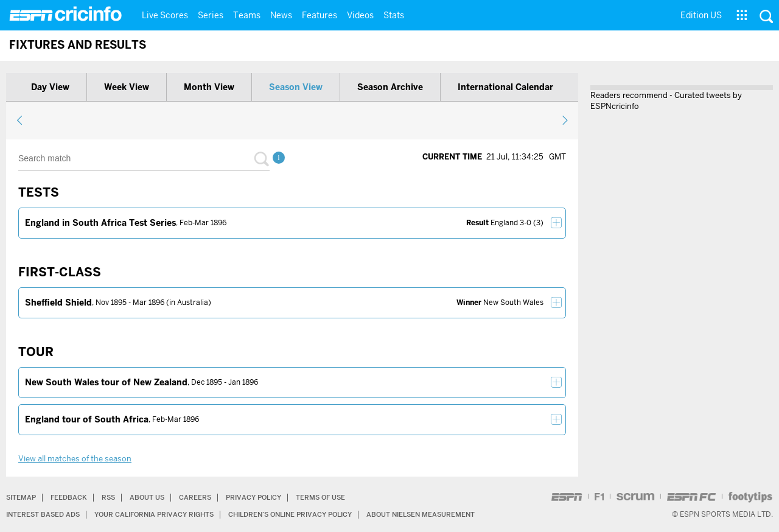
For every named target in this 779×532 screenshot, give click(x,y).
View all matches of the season (75, 459)
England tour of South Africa (87, 419)
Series (211, 15)
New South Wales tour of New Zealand (106, 382)
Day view (50, 87)
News (281, 15)
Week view (127, 87)
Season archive (390, 87)
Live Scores (165, 15)
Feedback (73, 497)
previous (20, 120)
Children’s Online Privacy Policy (314, 514)
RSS (114, 497)
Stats (394, 15)
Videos (360, 15)
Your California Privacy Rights (165, 514)
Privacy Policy (267, 497)
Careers (205, 497)
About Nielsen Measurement (455, 514)
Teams (247, 15)
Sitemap (23, 497)
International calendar (505, 87)
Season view (296, 87)
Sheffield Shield (58, 303)
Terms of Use (339, 497)
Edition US (701, 15)
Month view (209, 87)
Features (320, 15)
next (564, 120)
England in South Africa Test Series (100, 223)
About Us (155, 497)
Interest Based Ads (46, 514)
